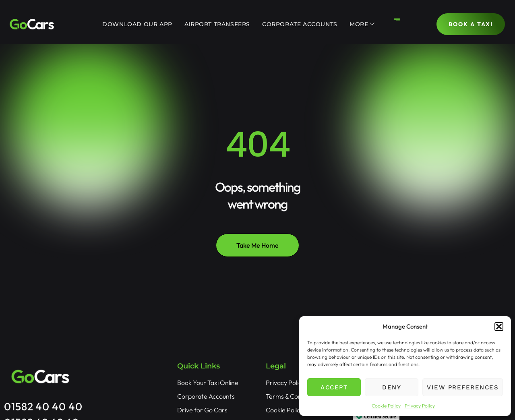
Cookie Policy (386, 406)
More (362, 24)
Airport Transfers (217, 24)
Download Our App (137, 24)
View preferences (463, 387)
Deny (392, 387)
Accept (334, 387)
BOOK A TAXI (471, 24)
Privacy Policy (420, 406)
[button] (499, 327)
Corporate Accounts (300, 24)
